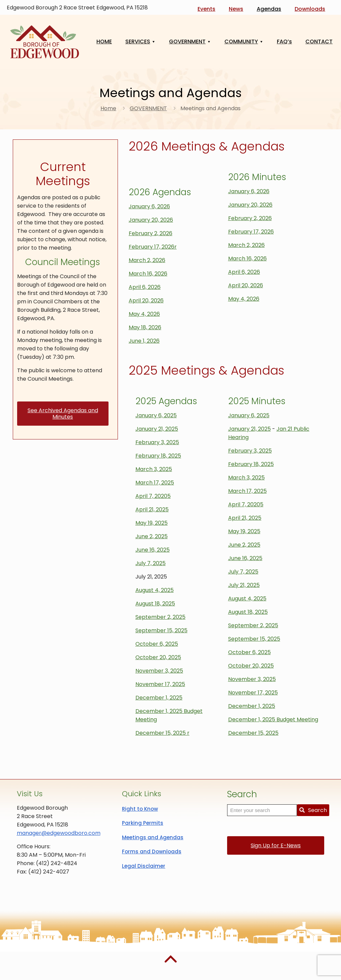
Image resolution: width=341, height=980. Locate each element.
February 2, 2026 (151, 233)
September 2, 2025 (160, 617)
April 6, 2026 (145, 287)
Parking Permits (143, 823)
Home (108, 108)
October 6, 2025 (157, 644)
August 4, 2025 (155, 590)
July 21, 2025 (244, 585)
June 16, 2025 (153, 550)
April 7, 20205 (153, 496)
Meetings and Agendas (153, 837)
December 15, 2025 (253, 733)
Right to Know (140, 809)
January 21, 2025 (157, 429)
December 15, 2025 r (162, 733)
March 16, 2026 (148, 274)
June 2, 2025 (152, 536)
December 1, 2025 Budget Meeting (273, 719)
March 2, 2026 (147, 260)
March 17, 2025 (155, 483)
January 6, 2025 (156, 415)
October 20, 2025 (158, 657)
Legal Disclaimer (144, 866)
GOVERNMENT (148, 108)
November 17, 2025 (160, 684)
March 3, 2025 (154, 469)
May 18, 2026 (145, 327)
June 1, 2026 (144, 341)
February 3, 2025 (157, 442)
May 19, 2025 (152, 523)
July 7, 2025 (151, 563)
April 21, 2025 (152, 509)
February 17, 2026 (251, 232)
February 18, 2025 (158, 456)
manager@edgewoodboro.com (59, 833)
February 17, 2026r (153, 247)
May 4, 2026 (144, 314)
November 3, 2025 (159, 671)
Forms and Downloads (152, 851)
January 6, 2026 (149, 206)
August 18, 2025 (155, 604)
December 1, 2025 (159, 698)
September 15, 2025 (161, 630)
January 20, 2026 (151, 220)
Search (313, 810)
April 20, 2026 (146, 301)
